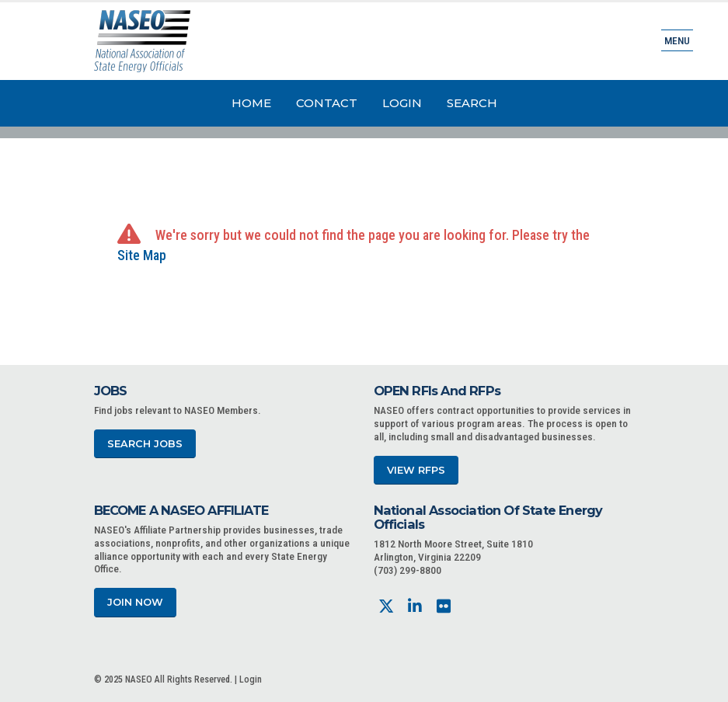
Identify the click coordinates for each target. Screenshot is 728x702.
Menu (677, 40)
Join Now (135, 602)
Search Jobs (145, 444)
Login (402, 103)
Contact (327, 103)
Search (472, 103)
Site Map (142, 255)
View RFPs (416, 470)
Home (251, 103)
